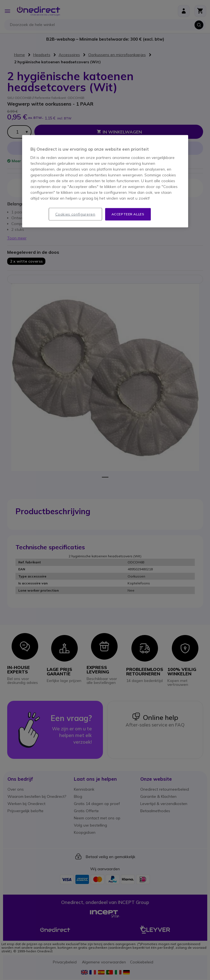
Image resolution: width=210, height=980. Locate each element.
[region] (105, 181)
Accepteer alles (128, 214)
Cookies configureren (75, 214)
